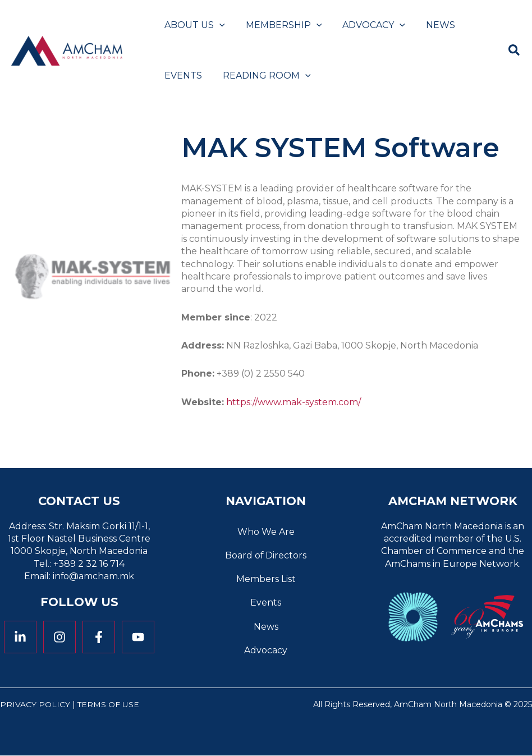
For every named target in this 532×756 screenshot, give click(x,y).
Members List (266, 579)
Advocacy (266, 651)
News (266, 627)
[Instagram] (59, 637)
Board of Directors (266, 555)
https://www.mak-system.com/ (293, 402)
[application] (218, 25)
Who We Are (266, 532)
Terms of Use (109, 705)
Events (266, 603)
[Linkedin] (20, 637)
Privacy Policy (35, 705)
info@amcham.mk (94, 576)
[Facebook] (99, 637)
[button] (515, 52)
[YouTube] (138, 637)
